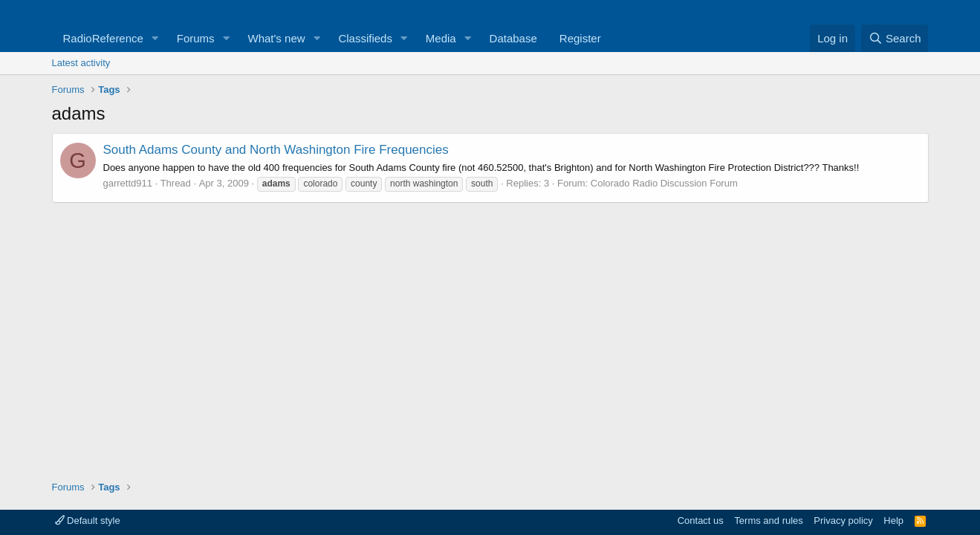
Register (580, 38)
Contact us (701, 521)
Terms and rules (768, 521)
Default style (88, 521)
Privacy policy (843, 521)
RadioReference (103, 38)
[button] (155, 38)
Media (441, 38)
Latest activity (81, 63)
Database (513, 38)
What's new (277, 38)
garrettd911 (128, 183)
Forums (196, 38)
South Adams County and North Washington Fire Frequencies (276, 150)
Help (893, 521)
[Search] (895, 38)
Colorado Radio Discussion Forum (664, 183)
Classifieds (365, 38)
